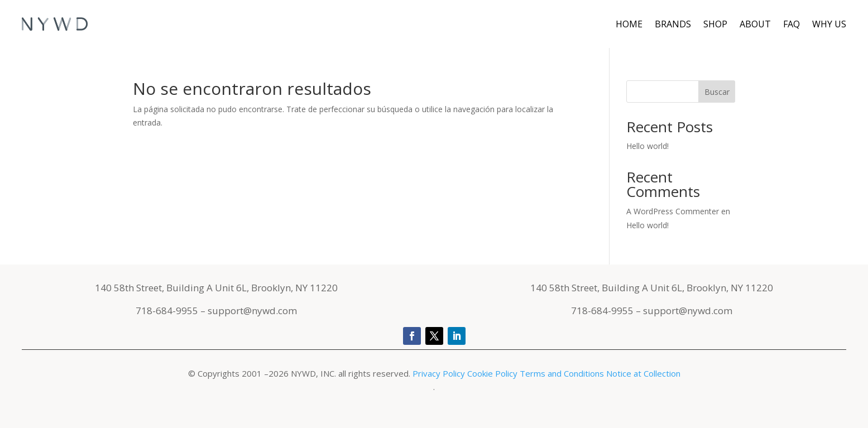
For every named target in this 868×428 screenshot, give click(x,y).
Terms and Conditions (562, 373)
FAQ (792, 24)
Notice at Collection (643, 373)
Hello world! (648, 146)
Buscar (717, 92)
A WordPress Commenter (673, 211)
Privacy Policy (440, 373)
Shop (715, 24)
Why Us (829, 24)
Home (629, 24)
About (755, 24)
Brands (673, 24)
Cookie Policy (492, 373)
